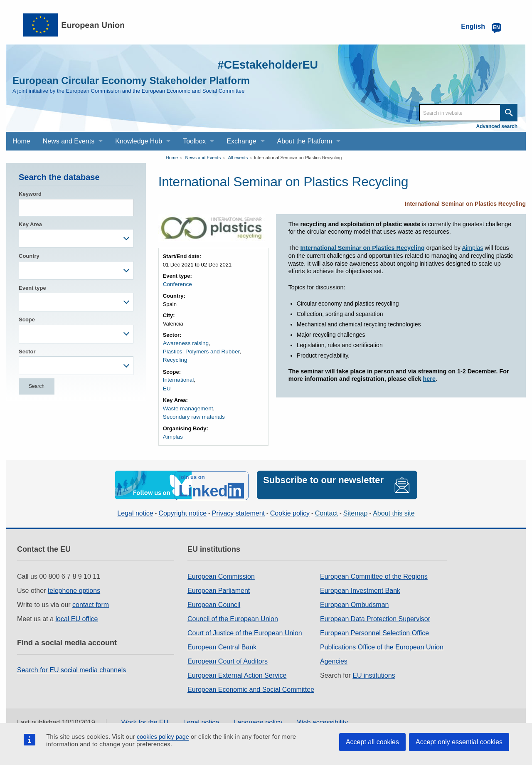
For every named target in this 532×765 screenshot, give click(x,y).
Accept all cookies (372, 742)
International (178, 379)
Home (172, 158)
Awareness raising (185, 343)
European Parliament (219, 586)
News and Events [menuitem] (69, 141)
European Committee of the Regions (374, 572)
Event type (32, 288)
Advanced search (497, 126)
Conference (177, 284)
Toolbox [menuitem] (194, 141)
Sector (27, 352)
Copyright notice (182, 508)
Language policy (258, 718)
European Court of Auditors (228, 657)
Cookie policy (290, 508)
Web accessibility (323, 718)
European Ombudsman (354, 600)
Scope (27, 320)
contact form (91, 600)
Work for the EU (145, 718)
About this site (394, 508)
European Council (214, 600)
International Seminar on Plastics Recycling (298, 158)
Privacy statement (238, 508)
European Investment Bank (360, 586)
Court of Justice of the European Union (245, 628)
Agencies (334, 657)
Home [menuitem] (21, 141)
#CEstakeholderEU (262, 64)
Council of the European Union (233, 614)
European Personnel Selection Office (374, 628)
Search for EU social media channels (71, 665)
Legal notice (135, 508)
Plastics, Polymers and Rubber (200, 351)
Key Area (30, 224)
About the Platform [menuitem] (305, 141)
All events (238, 158)
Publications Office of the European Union (382, 643)
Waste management (187, 406)
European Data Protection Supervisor (375, 614)
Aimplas (172, 434)
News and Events (203, 158)
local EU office (77, 614)
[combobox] (76, 238)
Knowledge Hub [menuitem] (139, 141)
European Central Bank (222, 643)
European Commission (221, 572)
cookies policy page (163, 737)
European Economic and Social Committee (251, 685)
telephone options (74, 586)
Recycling (175, 359)
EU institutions (374, 671)
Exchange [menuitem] (241, 141)
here (429, 379)
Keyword (30, 194)
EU (167, 386)
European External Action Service (237, 671)
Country (29, 256)
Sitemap (356, 508)
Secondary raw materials (193, 414)
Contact (326, 508)
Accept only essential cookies (459, 742)
